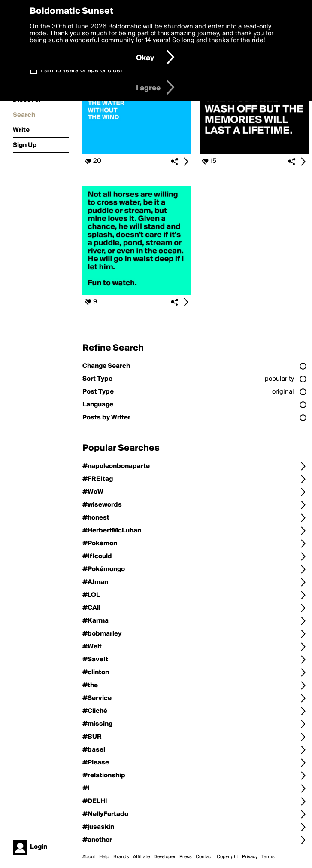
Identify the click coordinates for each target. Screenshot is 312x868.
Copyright (227, 857)
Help (104, 857)
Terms (268, 857)
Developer (165, 857)
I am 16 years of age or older (82, 70)
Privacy (250, 857)
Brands (121, 857)
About (89, 857)
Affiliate (141, 857)
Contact (204, 857)
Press (186, 857)
